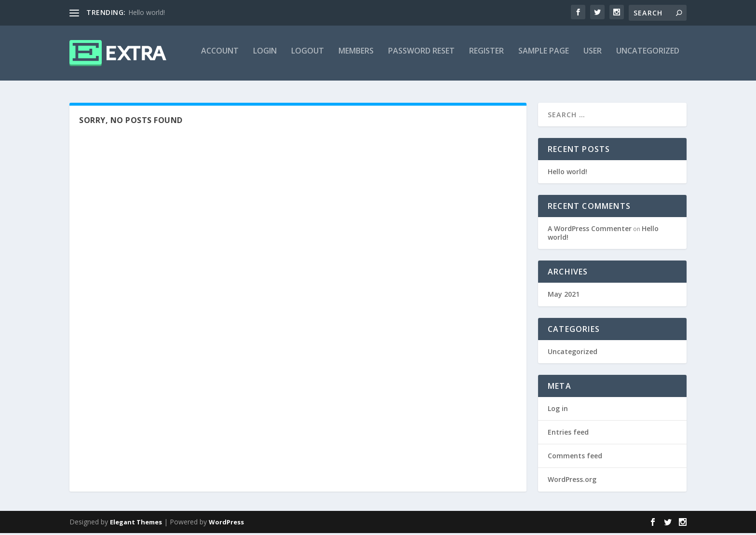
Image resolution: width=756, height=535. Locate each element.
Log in (558, 410)
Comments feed (575, 458)
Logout (308, 56)
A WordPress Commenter (590, 230)
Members (356, 56)
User (593, 56)
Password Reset (421, 56)
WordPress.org (572, 482)
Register (486, 56)
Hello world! (147, 12)
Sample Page (544, 56)
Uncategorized (648, 56)
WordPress (226, 524)
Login (265, 56)
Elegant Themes (136, 524)
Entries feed (568, 434)
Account (220, 56)
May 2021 (564, 296)
